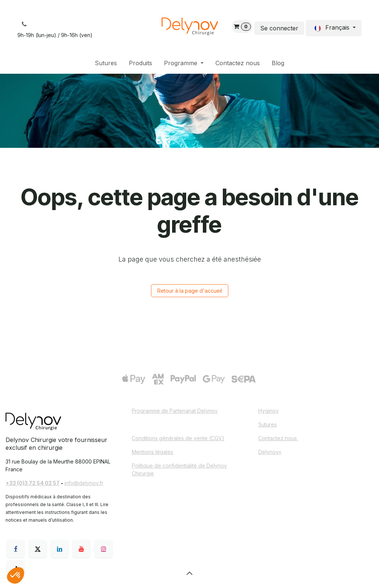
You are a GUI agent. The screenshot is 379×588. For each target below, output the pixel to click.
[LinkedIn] (60, 549)
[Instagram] (104, 549)
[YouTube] (81, 549)
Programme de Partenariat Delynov (175, 411)
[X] (38, 549)
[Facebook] (16, 549)
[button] (189, 573)
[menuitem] (106, 63)
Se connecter (279, 28)
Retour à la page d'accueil (190, 291)
